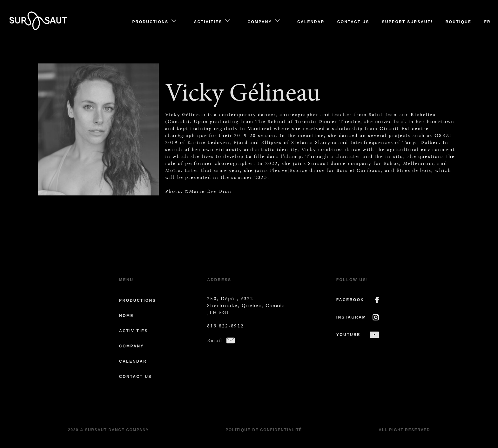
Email (215, 340)
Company (260, 22)
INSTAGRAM (351, 317)
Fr (487, 22)
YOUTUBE (348, 335)
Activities (208, 22)
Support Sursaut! (407, 22)
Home (126, 316)
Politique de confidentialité (264, 430)
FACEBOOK (350, 300)
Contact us (353, 22)
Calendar (311, 22)
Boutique (459, 22)
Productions (150, 22)
